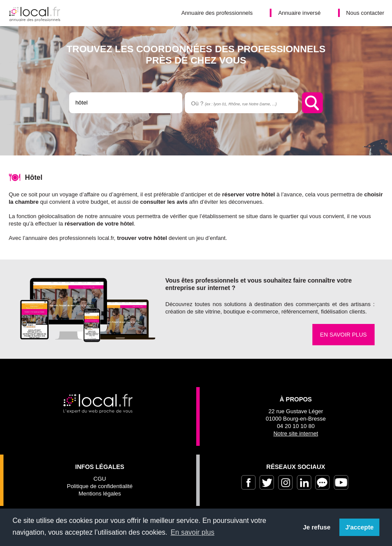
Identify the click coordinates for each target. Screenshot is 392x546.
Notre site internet (296, 433)
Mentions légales (100, 494)
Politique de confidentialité (100, 486)
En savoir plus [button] (193, 532)
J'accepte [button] (360, 527)
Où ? (234, 103)
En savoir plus (343, 335)
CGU (100, 479)
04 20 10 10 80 (296, 426)
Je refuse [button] (317, 527)
